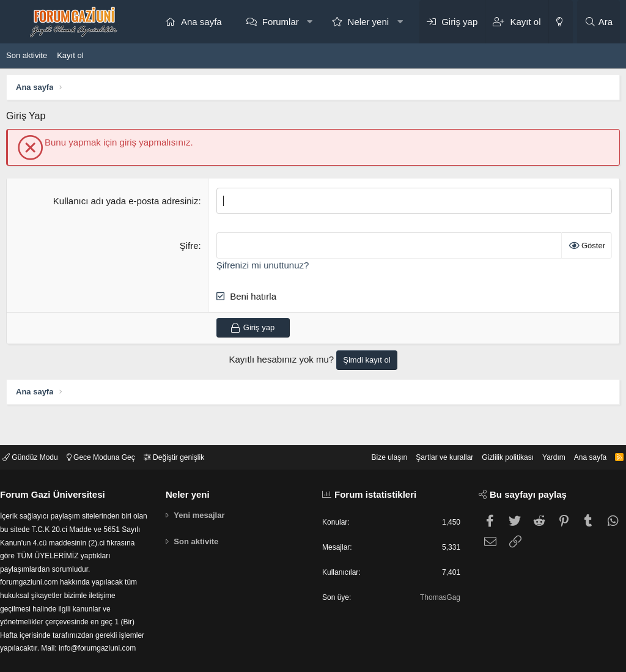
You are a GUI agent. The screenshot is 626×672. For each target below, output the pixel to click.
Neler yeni (369, 22)
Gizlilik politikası (493, 430)
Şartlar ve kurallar (425, 430)
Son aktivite (27, 55)
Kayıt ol (70, 55)
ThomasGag (435, 573)
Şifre (189, 246)
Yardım (543, 430)
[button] (310, 22)
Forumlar (281, 22)
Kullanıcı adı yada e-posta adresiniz (126, 201)
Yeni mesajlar (203, 488)
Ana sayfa (201, 22)
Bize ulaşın (366, 430)
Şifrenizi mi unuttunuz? (263, 265)
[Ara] (598, 22)
